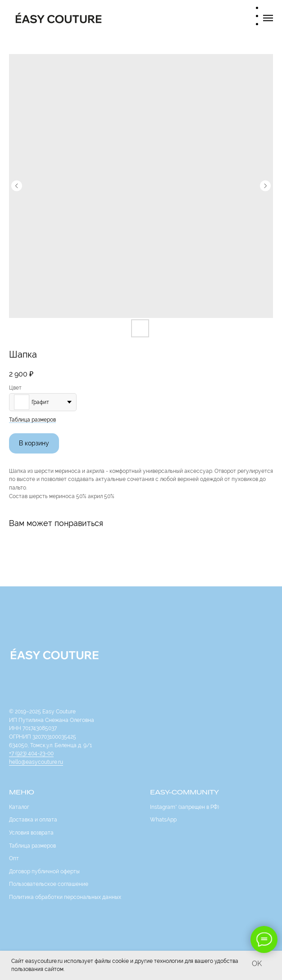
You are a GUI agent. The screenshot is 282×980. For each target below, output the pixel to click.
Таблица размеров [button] (32, 420)
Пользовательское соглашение (49, 884)
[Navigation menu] (268, 18)
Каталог (19, 807)
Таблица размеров (32, 846)
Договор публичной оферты (44, 871)
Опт (14, 858)
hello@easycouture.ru (36, 762)
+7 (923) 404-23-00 (31, 753)
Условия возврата (31, 833)
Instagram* (164, 807)
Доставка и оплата (33, 820)
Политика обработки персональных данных (65, 897)
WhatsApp (163, 820)
